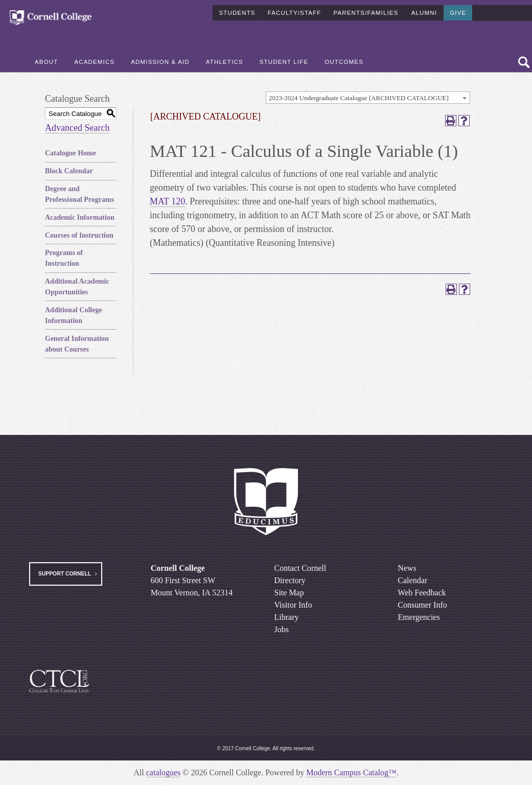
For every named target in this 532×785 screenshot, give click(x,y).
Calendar (412, 580)
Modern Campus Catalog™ (351, 772)
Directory (290, 580)
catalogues (164, 772)
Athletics (225, 62)
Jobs (282, 629)
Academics (94, 62)
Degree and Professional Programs (79, 194)
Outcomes (344, 62)
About (46, 62)
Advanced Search (77, 128)
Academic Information (80, 217)
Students (237, 12)
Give (458, 12)
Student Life (284, 62)
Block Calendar (69, 171)
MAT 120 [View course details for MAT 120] (167, 201)
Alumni (424, 12)
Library (287, 617)
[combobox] (368, 98)
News (407, 568)
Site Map (289, 593)
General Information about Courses (77, 344)
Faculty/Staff (295, 12)
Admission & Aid (160, 62)
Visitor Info (293, 605)
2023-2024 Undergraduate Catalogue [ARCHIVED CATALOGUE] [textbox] (359, 98)
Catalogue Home (71, 153)
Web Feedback (422, 593)
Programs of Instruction (64, 258)
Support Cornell (65, 574)
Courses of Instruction (79, 235)
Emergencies (419, 617)
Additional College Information (74, 315)
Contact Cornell (300, 568)
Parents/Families (366, 12)
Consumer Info (422, 605)
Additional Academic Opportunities (77, 287)
